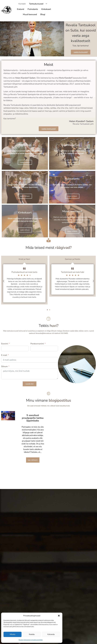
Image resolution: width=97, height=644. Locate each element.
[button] (59, 616)
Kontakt (22, 4)
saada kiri (30, 384)
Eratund (21, 9)
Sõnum (4, 366)
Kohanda (51, 634)
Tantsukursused (39, 4)
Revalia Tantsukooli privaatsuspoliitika (31, 640)
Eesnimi (5, 344)
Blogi (43, 14)
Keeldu (32, 634)
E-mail (4, 355)
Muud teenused (30, 14)
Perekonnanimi (37, 344)
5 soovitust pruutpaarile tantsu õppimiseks (33, 418)
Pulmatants (33, 9)
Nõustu (13, 634)
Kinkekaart (46, 9)
